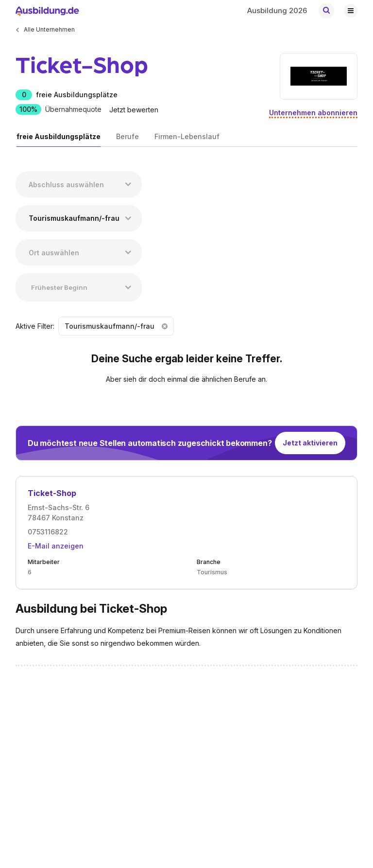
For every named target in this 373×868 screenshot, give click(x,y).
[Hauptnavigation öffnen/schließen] (351, 10)
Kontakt (27, 740)
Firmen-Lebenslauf (187, 136)
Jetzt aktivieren (310, 443)
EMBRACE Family (78, 811)
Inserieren (95, 740)
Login (88, 754)
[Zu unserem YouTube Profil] (329, 699)
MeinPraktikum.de (118, 834)
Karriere (28, 754)
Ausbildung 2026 (277, 10)
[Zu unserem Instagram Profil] (351, 699)
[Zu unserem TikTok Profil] (307, 699)
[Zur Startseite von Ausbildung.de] (47, 10)
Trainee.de (182, 834)
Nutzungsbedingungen (178, 783)
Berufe (127, 136)
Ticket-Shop (52, 493)
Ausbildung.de (48, 834)
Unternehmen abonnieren (313, 113)
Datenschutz (163, 769)
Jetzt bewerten (134, 110)
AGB (150, 754)
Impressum (160, 740)
